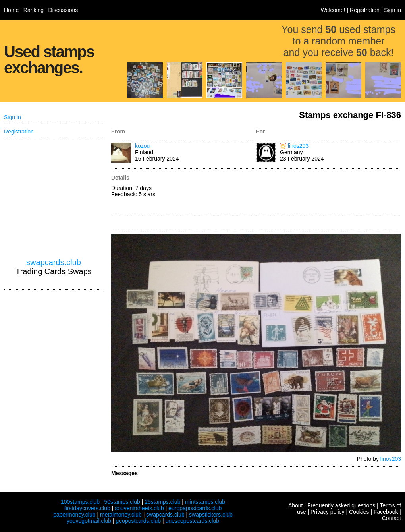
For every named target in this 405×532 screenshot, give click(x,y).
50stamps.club (122, 502)
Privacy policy (328, 512)
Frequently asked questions (341, 505)
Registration (365, 10)
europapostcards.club (195, 508)
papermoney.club (74, 515)
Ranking (34, 10)
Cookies (359, 512)
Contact (391, 518)
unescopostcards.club (192, 521)
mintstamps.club (205, 502)
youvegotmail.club (89, 521)
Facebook (386, 512)
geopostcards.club (139, 521)
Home (11, 10)
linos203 (298, 146)
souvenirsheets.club (139, 508)
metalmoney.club (121, 515)
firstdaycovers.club (87, 508)
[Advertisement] (329, 192)
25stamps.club (162, 502)
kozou (142, 146)
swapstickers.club (211, 515)
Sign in (392, 10)
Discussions (63, 10)
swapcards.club (54, 262)
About (296, 505)
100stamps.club (80, 502)
